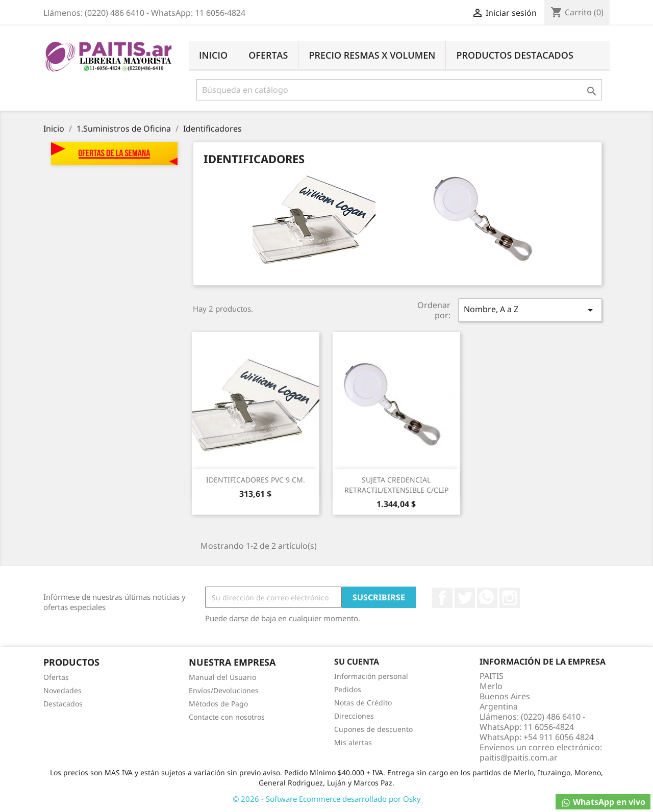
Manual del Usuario (222, 677)
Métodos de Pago (218, 704)
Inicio (213, 55)
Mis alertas (353, 742)
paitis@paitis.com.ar (519, 757)
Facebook (442, 598)
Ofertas (268, 55)
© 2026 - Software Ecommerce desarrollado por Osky (327, 799)
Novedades (62, 690)
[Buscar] (399, 90)
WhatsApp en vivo (603, 802)
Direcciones (354, 716)
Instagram (510, 598)
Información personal (371, 676)
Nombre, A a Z (530, 310)
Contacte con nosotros (227, 717)
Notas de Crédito (363, 703)
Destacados (63, 704)
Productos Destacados (514, 55)
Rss (487, 598)
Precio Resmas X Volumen (372, 55)
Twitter (465, 598)
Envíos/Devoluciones (224, 690)
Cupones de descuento (373, 729)
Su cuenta (357, 662)
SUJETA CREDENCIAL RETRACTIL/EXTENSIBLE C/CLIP (396, 485)
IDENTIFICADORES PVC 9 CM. (256, 480)
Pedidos (348, 689)
